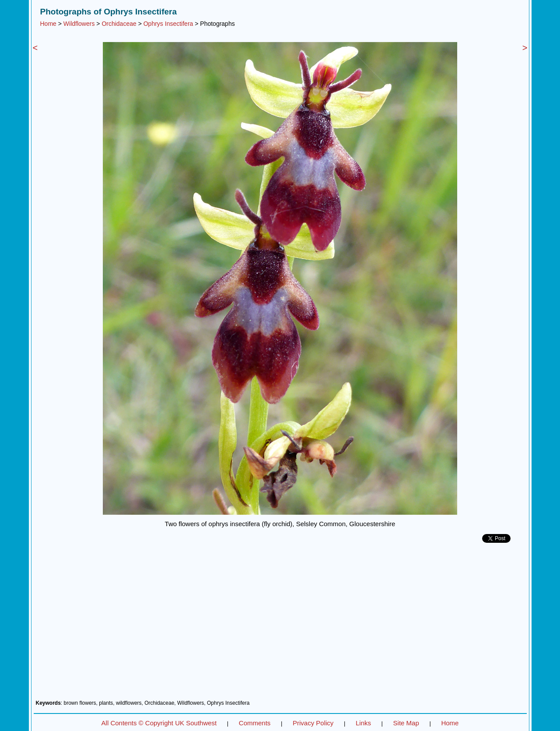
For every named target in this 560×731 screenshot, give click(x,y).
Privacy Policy (313, 723)
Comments (255, 723)
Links (363, 723)
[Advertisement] (280, 625)
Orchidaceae (119, 24)
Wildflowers (79, 24)
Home (48, 24)
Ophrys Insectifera (168, 24)
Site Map (406, 723)
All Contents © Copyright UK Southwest (159, 723)
